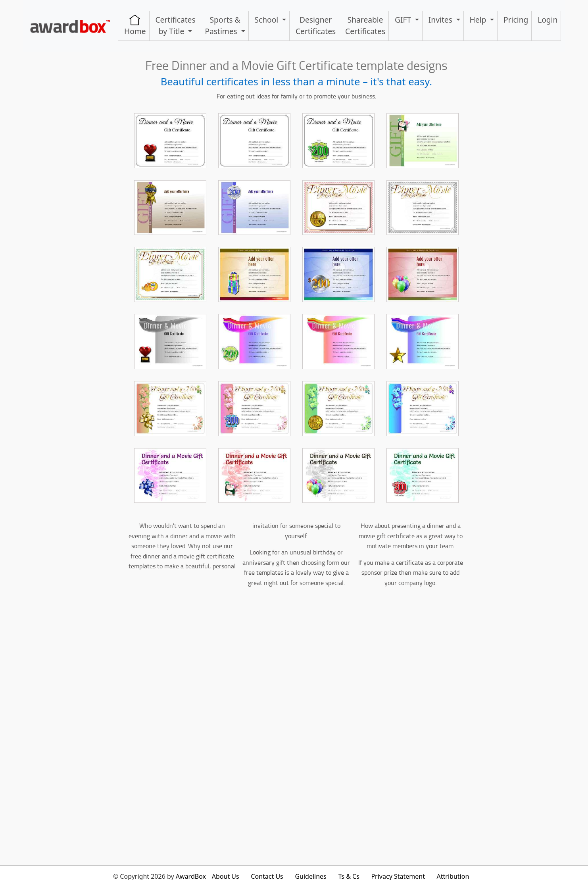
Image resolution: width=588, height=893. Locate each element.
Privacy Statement (398, 876)
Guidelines (310, 876)
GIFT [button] (404, 20)
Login (548, 20)
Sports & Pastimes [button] (222, 25)
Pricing (516, 20)
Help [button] (479, 20)
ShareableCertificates (365, 25)
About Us (226, 876)
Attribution (453, 876)
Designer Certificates (316, 25)
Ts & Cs (349, 876)
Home (135, 25)
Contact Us (267, 876)
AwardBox (191, 876)
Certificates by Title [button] (175, 25)
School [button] (268, 20)
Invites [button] (441, 20)
